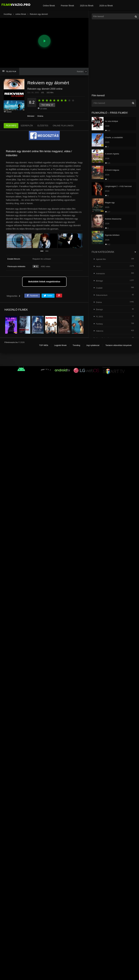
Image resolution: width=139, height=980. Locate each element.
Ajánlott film (101, 259)
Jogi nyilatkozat (93, 345)
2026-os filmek (106, 6)
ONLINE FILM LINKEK (63, 126)
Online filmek (49, 6)
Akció (98, 266)
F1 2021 (100, 317)
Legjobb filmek (60, 345)
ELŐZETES (43, 126)
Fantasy (99, 324)
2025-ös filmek (87, 6)
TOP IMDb (44, 345)
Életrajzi (99, 309)
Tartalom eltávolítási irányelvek (119, 345)
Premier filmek (67, 6)
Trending (76, 345)
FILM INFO (11, 126)
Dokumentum (102, 295)
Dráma (40, 116)
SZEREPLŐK (27, 126)
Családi (99, 288)
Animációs (100, 274)
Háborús (100, 331)
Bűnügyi (31, 116)
